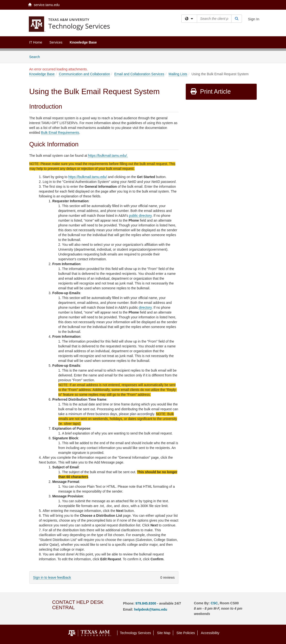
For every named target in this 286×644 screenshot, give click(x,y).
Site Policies (186, 633)
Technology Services (135, 633)
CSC (214, 603)
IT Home (36, 42)
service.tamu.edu (44, 5)
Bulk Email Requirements (60, 133)
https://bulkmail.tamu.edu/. (108, 156)
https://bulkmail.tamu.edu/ (88, 177)
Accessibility (210, 633)
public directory (140, 216)
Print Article (210, 91)
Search (36, 56)
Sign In (254, 19)
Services (56, 42)
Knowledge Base (83, 42)
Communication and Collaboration (84, 74)
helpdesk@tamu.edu (151, 609)
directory (145, 307)
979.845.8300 (146, 603)
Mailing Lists (178, 74)
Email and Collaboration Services (139, 74)
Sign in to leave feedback (52, 577)
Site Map (164, 633)
